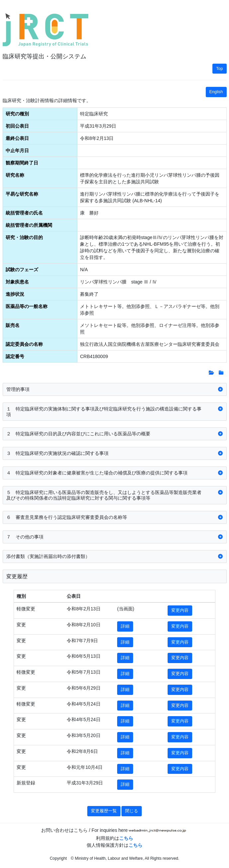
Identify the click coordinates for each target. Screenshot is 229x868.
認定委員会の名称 (24, 344)
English (216, 92)
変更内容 (180, 610)
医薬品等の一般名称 (27, 306)
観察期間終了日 (22, 163)
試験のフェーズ (22, 270)
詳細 (125, 626)
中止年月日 (17, 151)
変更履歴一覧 (104, 811)
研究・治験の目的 (24, 237)
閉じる (132, 811)
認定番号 (15, 356)
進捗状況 (15, 294)
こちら (126, 838)
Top (219, 69)
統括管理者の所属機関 (29, 225)
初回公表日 (17, 126)
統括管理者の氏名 (24, 213)
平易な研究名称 (22, 194)
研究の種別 (17, 114)
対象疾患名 (17, 282)
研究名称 (15, 175)
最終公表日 (17, 138)
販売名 (13, 325)
